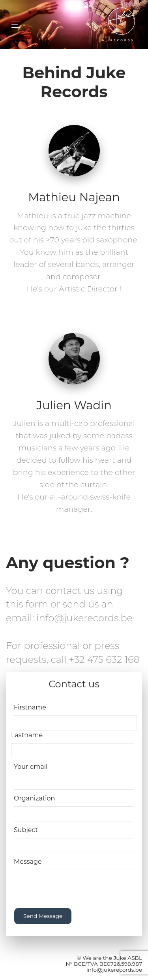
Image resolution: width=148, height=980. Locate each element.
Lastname (27, 735)
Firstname (30, 707)
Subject (26, 830)
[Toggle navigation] (14, 24)
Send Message (43, 916)
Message (28, 862)
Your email (31, 767)
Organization (34, 798)
